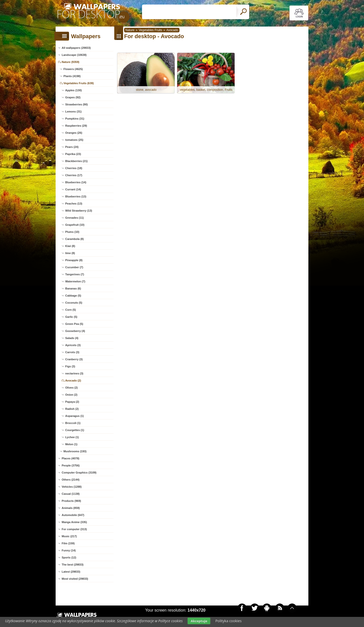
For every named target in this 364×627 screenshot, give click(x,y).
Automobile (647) (73, 515)
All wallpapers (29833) (76, 48)
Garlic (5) (71, 317)
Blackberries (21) (76, 161)
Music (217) (69, 536)
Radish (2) (72, 409)
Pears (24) (72, 147)
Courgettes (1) (75, 430)
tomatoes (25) (74, 140)
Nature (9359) (71, 62)
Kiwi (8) (70, 246)
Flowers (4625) (73, 69)
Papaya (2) (72, 402)
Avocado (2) (73, 380)
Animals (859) (71, 508)
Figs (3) (70, 366)
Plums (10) (72, 232)
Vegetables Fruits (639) (79, 83)
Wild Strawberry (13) (79, 211)
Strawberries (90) (76, 104)
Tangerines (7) (75, 274)
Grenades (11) (74, 218)
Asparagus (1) (74, 416)
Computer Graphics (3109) (79, 473)
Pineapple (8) (74, 260)
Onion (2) (71, 395)
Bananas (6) (73, 288)
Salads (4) (72, 338)
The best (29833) (73, 565)
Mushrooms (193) (75, 451)
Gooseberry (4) (75, 331)
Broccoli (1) (73, 423)
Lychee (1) (72, 437)
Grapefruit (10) (75, 225)
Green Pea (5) (74, 324)
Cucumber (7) (74, 267)
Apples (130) (73, 90)
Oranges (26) (74, 133)
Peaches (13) (74, 204)
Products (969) (71, 501)
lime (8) (70, 253)
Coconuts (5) (74, 303)
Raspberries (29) (76, 126)
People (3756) (71, 465)
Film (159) (68, 543)
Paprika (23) (73, 154)
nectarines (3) (74, 373)
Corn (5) (71, 310)
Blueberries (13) (76, 196)
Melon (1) (71, 444)
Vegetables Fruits (151, 30)
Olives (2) (72, 388)
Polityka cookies (229, 621)
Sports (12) (69, 557)
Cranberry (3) (74, 359)
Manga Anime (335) (74, 522)
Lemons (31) (73, 111)
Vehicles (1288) (72, 487)
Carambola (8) (74, 239)
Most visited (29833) (75, 579)
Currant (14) (73, 189)
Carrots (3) (72, 352)
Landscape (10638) (74, 55)
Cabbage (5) (73, 296)
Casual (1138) (71, 494)
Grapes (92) (73, 97)
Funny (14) (69, 550)
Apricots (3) (73, 345)
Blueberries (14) (76, 182)
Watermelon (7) (75, 281)
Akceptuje (199, 621)
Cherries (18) (74, 168)
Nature (130, 30)
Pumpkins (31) (75, 119)
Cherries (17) (74, 175)
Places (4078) (71, 458)
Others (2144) (71, 480)
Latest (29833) (71, 572)
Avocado (172, 30)
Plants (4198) (72, 76)
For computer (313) (74, 529)
